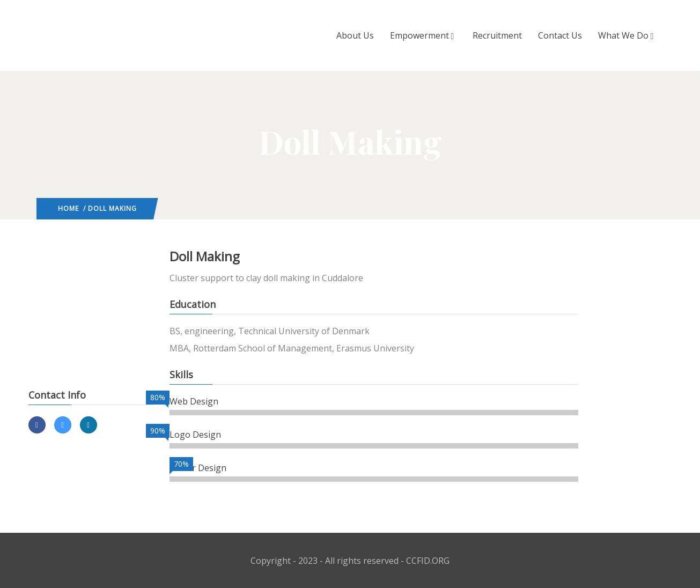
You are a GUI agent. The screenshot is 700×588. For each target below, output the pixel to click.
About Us (355, 35)
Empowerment (423, 35)
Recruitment (497, 35)
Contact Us (560, 35)
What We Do (627, 35)
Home (68, 208)
